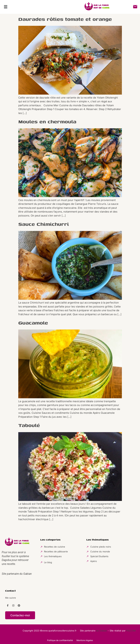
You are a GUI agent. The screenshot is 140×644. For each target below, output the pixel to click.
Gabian (28, 574)
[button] (6, 7)
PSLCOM (131, 631)
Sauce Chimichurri (44, 224)
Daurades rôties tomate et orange (65, 19)
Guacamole (33, 323)
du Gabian (102, 631)
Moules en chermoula (47, 121)
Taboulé (29, 425)
